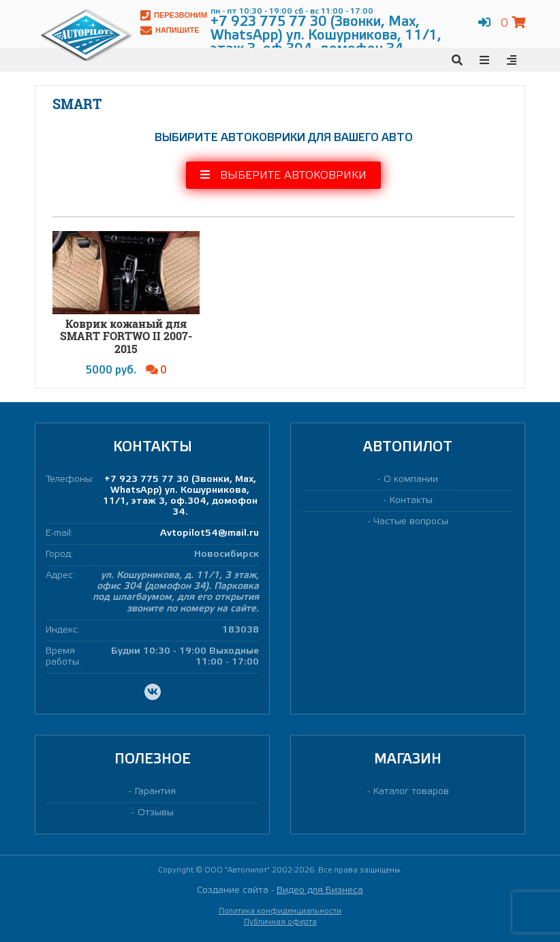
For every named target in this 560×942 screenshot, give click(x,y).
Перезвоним (174, 15)
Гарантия (155, 792)
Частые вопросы (411, 522)
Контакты (411, 501)
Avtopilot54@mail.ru (209, 533)
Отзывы (156, 813)
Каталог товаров (411, 792)
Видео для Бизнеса (320, 891)
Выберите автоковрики (283, 175)
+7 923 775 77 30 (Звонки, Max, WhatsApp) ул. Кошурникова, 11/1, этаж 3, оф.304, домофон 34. (180, 496)
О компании (411, 480)
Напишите (170, 30)
